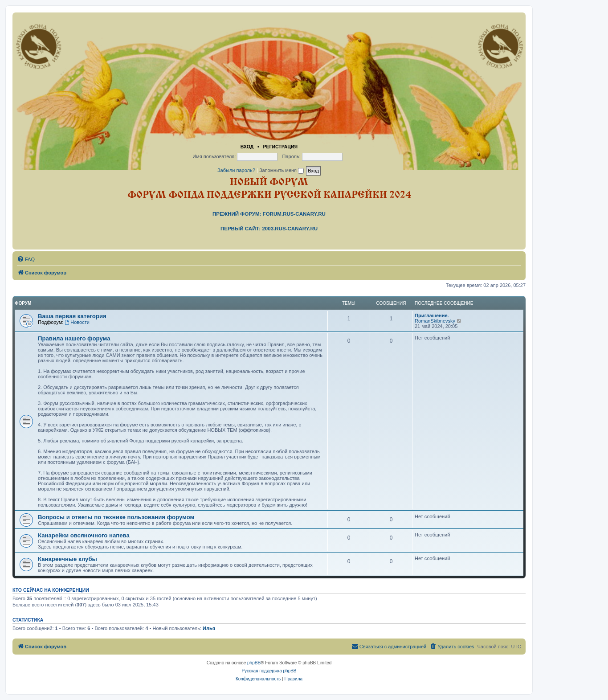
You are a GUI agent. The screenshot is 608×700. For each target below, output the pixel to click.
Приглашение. (432, 315)
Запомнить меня (282, 170)
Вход (247, 147)
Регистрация (280, 147)
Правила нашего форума (74, 338)
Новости (77, 322)
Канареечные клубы (67, 559)
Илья (209, 628)
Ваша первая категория (72, 316)
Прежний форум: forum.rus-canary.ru (269, 214)
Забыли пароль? (236, 170)
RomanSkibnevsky (435, 321)
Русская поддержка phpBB (269, 671)
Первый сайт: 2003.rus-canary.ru (269, 229)
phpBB (254, 663)
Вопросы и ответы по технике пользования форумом (116, 517)
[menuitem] (26, 259)
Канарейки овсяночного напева (84, 535)
